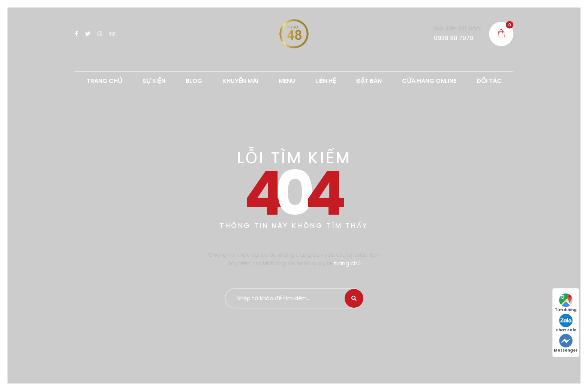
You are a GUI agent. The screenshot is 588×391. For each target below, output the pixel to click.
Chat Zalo (566, 323)
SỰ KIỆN (154, 81)
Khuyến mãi (240, 81)
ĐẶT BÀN (369, 81)
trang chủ (347, 263)
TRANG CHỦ (104, 81)
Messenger (566, 344)
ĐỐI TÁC (489, 81)
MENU (287, 81)
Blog (194, 81)
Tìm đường (566, 303)
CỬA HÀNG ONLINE (429, 81)
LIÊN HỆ (326, 81)
